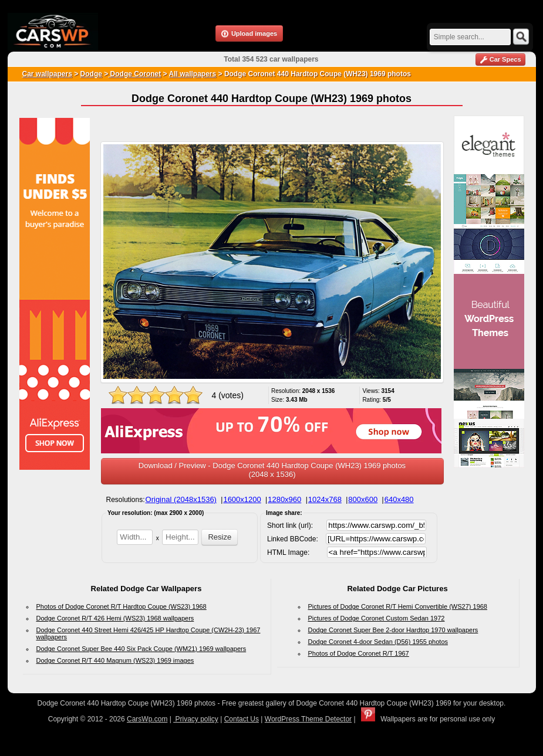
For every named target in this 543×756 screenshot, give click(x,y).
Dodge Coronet (134, 74)
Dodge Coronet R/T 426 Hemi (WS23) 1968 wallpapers (115, 618)
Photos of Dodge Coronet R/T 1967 (359, 653)
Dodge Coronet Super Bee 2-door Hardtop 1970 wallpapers (393, 630)
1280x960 (284, 499)
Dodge (91, 74)
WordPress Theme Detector (308, 719)
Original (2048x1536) (181, 499)
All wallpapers (192, 74)
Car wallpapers (47, 74)
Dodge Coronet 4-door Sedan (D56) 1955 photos (378, 642)
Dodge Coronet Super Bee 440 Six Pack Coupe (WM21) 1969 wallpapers (141, 649)
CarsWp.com (147, 719)
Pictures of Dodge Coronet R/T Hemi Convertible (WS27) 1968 (398, 606)
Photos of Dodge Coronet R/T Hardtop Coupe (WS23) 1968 (122, 606)
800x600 (363, 499)
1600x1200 (242, 499)
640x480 (399, 499)
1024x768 (325, 499)
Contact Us (242, 719)
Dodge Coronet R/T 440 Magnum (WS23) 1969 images (115, 660)
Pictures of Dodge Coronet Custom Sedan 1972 (377, 618)
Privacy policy (196, 719)
